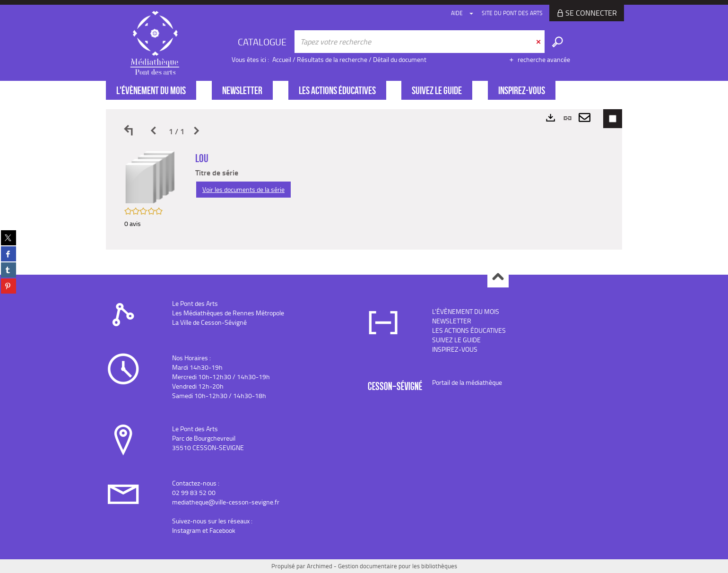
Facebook (222, 530)
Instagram (186, 530)
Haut (498, 277)
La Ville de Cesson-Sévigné (209, 322)
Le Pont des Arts (195, 303)
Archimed (320, 566)
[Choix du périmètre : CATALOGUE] (263, 42)
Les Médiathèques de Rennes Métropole (228, 313)
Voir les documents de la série (243, 189)
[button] (150, 177)
